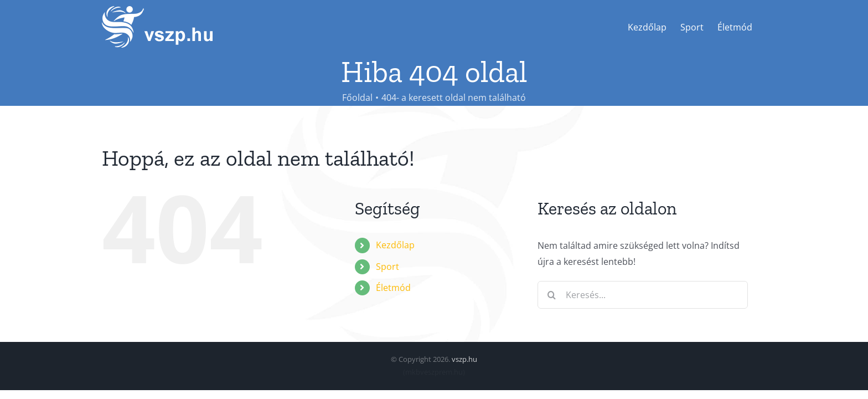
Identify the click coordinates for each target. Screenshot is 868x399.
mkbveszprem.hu (434, 372)
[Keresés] (551, 295)
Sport (387, 267)
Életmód (393, 288)
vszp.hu (464, 359)
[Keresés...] (643, 295)
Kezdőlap (395, 245)
